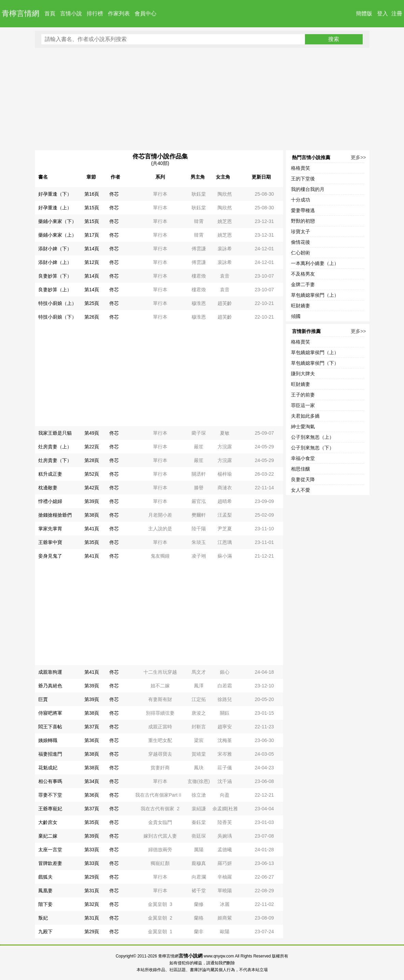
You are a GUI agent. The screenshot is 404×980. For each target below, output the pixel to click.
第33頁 (92, 850)
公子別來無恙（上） (312, 437)
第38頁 (92, 515)
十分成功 (301, 200)
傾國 (296, 316)
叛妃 (43, 918)
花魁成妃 (48, 768)
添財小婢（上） (55, 262)
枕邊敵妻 (48, 488)
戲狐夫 (45, 877)
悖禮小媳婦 (50, 501)
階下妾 (45, 904)
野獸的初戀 (303, 221)
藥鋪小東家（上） (57, 235)
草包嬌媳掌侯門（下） (315, 363)
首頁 (50, 13)
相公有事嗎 (50, 781)
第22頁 (92, 447)
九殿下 (45, 932)
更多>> (358, 157)
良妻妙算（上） (55, 290)
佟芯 (114, 194)
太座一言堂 (50, 850)
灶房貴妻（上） (55, 447)
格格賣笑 (301, 168)
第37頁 (92, 727)
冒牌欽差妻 (50, 863)
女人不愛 (301, 490)
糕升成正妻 (50, 474)
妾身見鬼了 (50, 556)
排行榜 (95, 13)
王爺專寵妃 (50, 809)
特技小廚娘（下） (57, 317)
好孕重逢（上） (55, 208)
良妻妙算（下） (55, 276)
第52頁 (92, 474)
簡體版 (364, 13)
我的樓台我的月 (308, 189)
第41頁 (92, 529)
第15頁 (92, 208)
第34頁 (92, 781)
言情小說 (71, 13)
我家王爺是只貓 (55, 433)
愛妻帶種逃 (303, 210)
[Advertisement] (202, 99)
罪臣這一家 (303, 405)
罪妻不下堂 (50, 795)
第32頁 (92, 904)
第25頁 (92, 303)
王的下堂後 (303, 179)
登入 (382, 13)
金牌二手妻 (303, 284)
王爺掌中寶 (50, 542)
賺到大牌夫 (303, 374)
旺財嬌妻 (301, 306)
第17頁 (92, 235)
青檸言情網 (20, 13)
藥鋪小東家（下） (57, 221)
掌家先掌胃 (50, 529)
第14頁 (92, 249)
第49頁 (92, 433)
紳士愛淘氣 (303, 426)
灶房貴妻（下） (55, 460)
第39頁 (92, 501)
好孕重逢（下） (55, 194)
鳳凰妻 (45, 891)
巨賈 (43, 699)
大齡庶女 (48, 822)
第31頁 (92, 891)
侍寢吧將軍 (50, 713)
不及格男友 (303, 274)
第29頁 (92, 877)
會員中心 (145, 13)
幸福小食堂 (303, 458)
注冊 (397, 13)
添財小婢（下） (55, 249)
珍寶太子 (301, 232)
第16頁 (92, 194)
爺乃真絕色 (50, 686)
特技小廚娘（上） (57, 303)
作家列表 (119, 13)
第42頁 (92, 488)
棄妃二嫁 (48, 836)
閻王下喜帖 (50, 727)
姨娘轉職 (48, 740)
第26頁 (92, 317)
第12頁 (92, 262)
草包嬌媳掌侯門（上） (315, 295)
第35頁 (92, 542)
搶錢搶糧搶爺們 (55, 515)
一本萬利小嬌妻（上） (315, 263)
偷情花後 (301, 242)
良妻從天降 (303, 479)
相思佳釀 (301, 469)
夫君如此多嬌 (305, 416)
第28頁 (92, 460)
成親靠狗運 (50, 672)
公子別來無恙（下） (312, 448)
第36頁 (92, 740)
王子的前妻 (303, 395)
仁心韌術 (301, 253)
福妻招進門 (50, 754)
